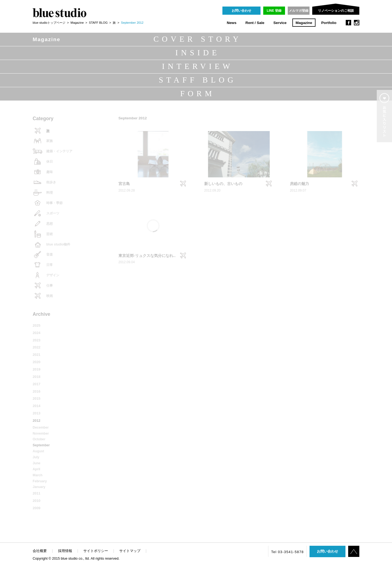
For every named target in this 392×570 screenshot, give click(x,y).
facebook (348, 23)
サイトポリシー (96, 551)
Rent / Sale (255, 23)
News (232, 23)
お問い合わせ (241, 11)
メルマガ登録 (299, 11)
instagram (357, 23)
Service (280, 23)
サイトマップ (130, 551)
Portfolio (329, 23)
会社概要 (40, 551)
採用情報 (65, 551)
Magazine (304, 23)
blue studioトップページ (49, 23)
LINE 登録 (274, 11)
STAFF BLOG (98, 23)
